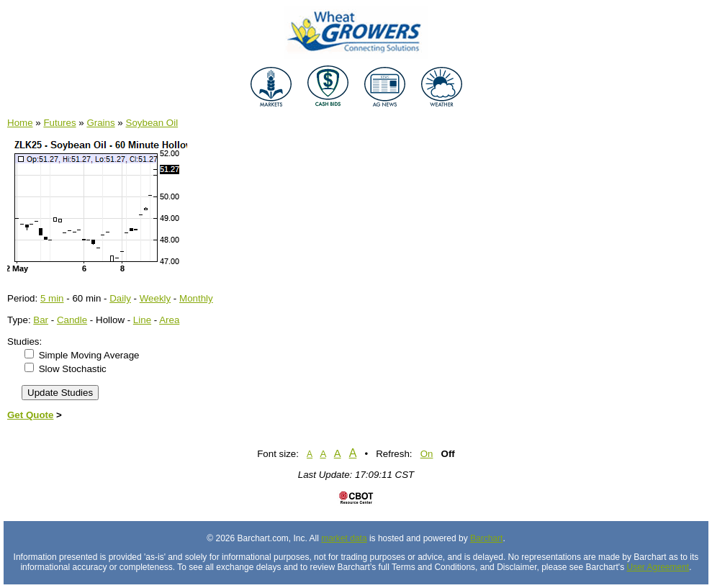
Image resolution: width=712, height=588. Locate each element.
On (427, 454)
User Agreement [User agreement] (658, 567)
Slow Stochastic (73, 369)
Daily (120, 298)
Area (169, 320)
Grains (100, 123)
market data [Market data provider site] (344, 538)
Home (20, 123)
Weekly (155, 298)
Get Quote (30, 415)
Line (142, 320)
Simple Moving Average (89, 355)
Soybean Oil (152, 123)
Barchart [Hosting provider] (486, 538)
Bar (41, 320)
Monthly (196, 298)
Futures (59, 123)
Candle (72, 320)
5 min (52, 298)
